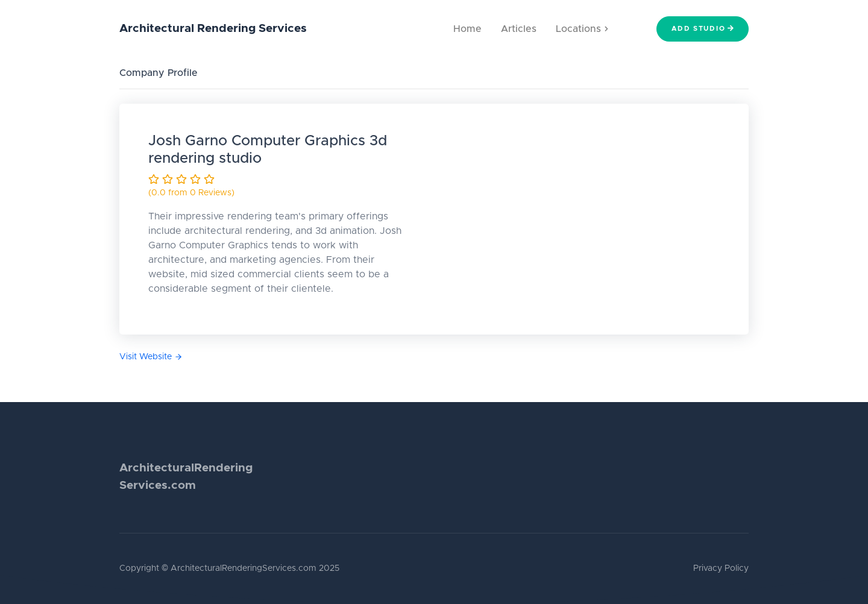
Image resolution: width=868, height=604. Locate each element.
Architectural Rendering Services (213, 29)
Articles (519, 29)
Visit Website (151, 357)
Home (467, 29)
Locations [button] (582, 29)
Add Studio (703, 28)
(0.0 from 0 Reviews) (191, 193)
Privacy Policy (721, 568)
